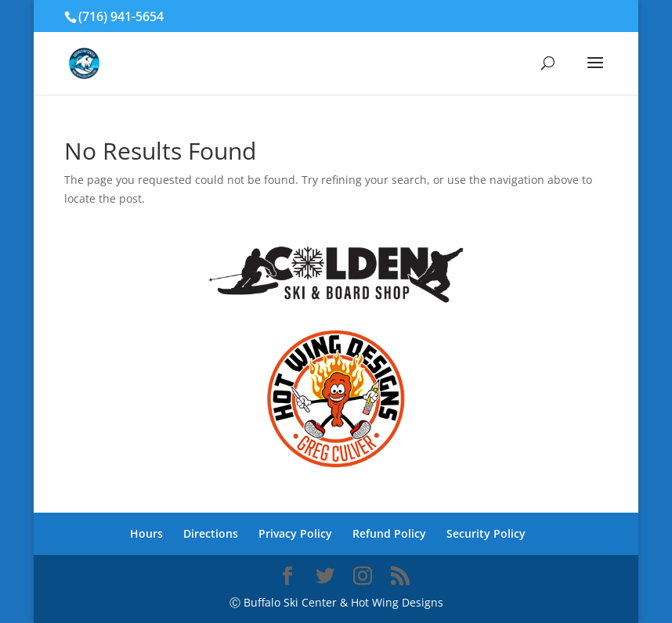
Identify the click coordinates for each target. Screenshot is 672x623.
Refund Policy (389, 533)
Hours (146, 533)
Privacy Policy (295, 533)
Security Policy (486, 533)
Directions (211, 533)
